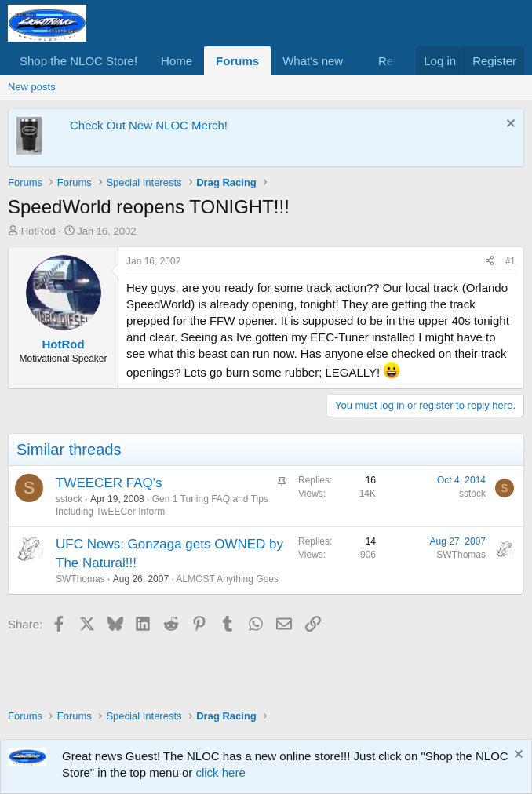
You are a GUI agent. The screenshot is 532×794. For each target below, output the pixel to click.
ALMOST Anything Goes (227, 579)
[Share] (490, 262)
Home (177, 61)
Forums (237, 61)
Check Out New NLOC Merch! (149, 125)
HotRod (38, 231)
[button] (355, 61)
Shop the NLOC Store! (78, 61)
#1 (510, 261)
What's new (313, 61)
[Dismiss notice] (509, 125)
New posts (32, 87)
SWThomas (80, 579)
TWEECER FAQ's (109, 483)
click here (220, 772)
